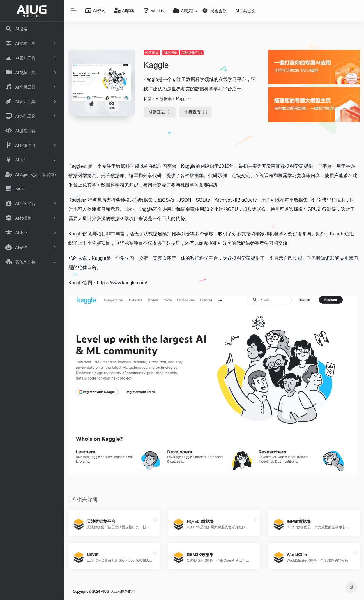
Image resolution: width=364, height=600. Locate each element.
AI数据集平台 (192, 53)
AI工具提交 (245, 11)
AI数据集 (152, 53)
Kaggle (183, 99)
